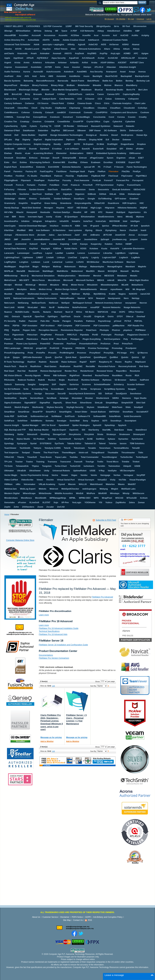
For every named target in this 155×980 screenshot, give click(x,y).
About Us (36, 917)
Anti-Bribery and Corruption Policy (108, 917)
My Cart (131, 19)
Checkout (140, 19)
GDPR (88, 917)
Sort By (93, 686)
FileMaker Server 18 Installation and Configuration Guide (63, 645)
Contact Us (78, 920)
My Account (109, 19)
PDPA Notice (77, 917)
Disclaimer (65, 917)
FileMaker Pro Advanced (102, 597)
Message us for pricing (51, 737)
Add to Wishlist (47, 741)
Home (7, 514)
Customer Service (50, 917)
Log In (149, 19)
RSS (90, 920)
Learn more (44, 615)
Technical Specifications (49, 631)
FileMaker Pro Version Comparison (54, 658)
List (53, 686)
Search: (101, 3)
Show (97, 682)
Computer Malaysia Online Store (20, 540)
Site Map (67, 920)
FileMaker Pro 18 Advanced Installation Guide (59, 628)
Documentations (46, 655)
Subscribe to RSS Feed (106, 520)
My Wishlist (121, 19)
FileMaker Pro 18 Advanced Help (53, 634)
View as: (43, 686)
